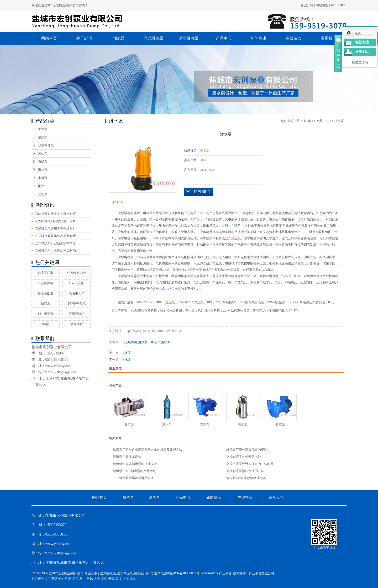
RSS (334, 5)
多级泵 (43, 178)
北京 (133, 579)
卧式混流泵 (163, 342)
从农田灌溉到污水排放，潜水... (57, 221)
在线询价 (199, 192)
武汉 (118, 579)
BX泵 (45, 324)
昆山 (82, 579)
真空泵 (43, 194)
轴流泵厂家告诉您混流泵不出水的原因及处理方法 (148, 450)
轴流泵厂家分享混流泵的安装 (247, 450)
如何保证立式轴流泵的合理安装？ (136, 464)
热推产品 (38, 579)
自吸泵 (43, 162)
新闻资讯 (259, 38)
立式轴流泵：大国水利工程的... (57, 251)
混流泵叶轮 (77, 314)
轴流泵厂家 (45, 273)
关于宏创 (84, 38)
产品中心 (224, 38)
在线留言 (293, 38)
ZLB (191, 302)
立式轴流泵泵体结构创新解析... (57, 236)
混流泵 (43, 137)
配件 (41, 186)
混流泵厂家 (146, 342)
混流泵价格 (45, 283)
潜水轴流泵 (189, 38)
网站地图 (322, 5)
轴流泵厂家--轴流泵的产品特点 (134, 471)
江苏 (68, 579)
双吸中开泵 (46, 145)
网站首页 (49, 38)
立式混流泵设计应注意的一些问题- (250, 464)
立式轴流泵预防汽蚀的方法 (245, 471)
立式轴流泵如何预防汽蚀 (244, 457)
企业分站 (307, 5)
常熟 (90, 579)
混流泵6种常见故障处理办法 (246, 478)
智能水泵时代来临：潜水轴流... (57, 214)
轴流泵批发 (45, 293)
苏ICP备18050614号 (185, 573)
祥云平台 (225, 573)
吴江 (75, 579)
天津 (111, 579)
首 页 (307, 121)
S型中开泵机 (77, 304)
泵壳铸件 (77, 324)
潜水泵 (43, 170)
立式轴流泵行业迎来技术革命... (57, 243)
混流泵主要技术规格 (127, 457)
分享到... (362, 52)
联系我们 (328, 38)
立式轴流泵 (154, 38)
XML (343, 5)
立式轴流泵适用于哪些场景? (55, 229)
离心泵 (43, 153)
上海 (126, 579)
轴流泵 (119, 38)
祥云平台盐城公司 (261, 573)
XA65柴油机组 (77, 273)
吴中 (104, 579)
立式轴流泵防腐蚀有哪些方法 (133, 478)
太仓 (97, 579)
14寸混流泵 (46, 314)
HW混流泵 (77, 283)
